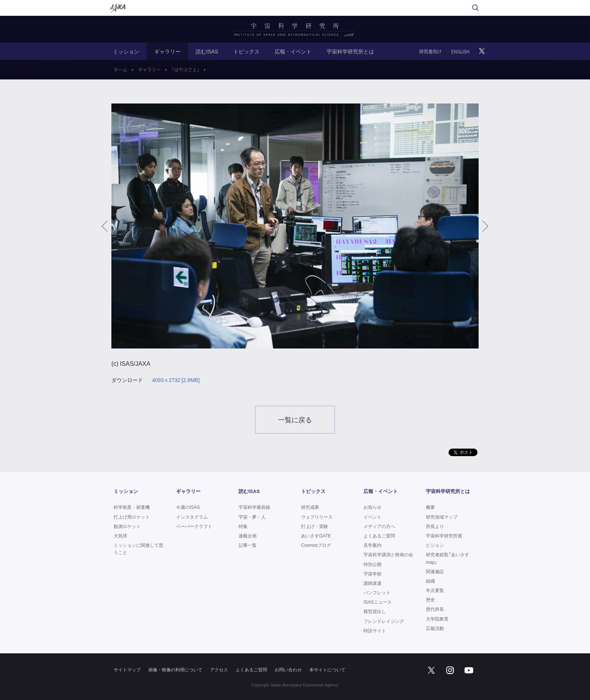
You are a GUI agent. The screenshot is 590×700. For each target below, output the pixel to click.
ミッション (126, 51)
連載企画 (248, 536)
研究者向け (430, 52)
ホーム (120, 70)
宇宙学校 (373, 574)
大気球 (120, 536)
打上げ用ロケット (132, 517)
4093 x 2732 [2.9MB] (176, 380)
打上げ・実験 (315, 526)
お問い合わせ (288, 670)
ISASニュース (378, 602)
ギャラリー (167, 51)
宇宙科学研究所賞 (444, 536)
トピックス (246, 51)
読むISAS (207, 51)
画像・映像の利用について (175, 670)
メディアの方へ (379, 526)
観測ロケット (127, 526)
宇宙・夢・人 (252, 517)
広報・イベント (293, 51)
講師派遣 (373, 583)
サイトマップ (127, 670)
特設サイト (375, 630)
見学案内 (373, 545)
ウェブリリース (317, 517)
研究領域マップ (442, 517)
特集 (243, 526)
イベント (373, 517)
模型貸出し (375, 611)
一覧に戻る (295, 419)
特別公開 (373, 564)
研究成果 (310, 507)
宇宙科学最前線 (254, 507)
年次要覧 (435, 590)
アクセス (219, 670)
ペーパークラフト (194, 526)
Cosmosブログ (316, 545)
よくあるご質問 (379, 536)
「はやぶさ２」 (186, 70)
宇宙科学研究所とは (350, 51)
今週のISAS (188, 507)
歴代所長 (435, 609)
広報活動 (435, 628)
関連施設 (435, 571)
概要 (430, 507)
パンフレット (377, 592)
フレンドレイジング (384, 621)
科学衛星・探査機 (132, 507)
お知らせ (373, 507)
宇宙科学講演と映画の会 (388, 554)
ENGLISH (460, 52)
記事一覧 (248, 545)
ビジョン (435, 545)
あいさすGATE (316, 536)
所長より (435, 526)
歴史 (430, 600)
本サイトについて (327, 670)
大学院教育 (437, 619)
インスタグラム (192, 517)
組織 (430, 581)
